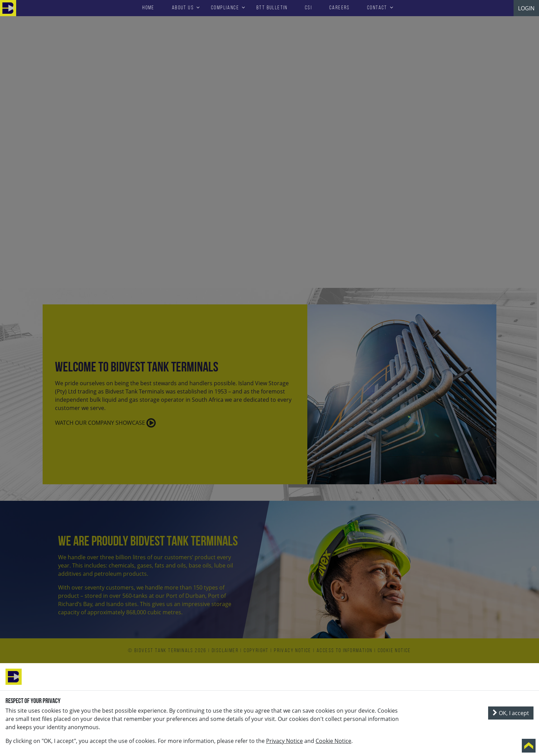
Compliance (225, 8)
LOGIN (526, 8)
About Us (183, 8)
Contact (377, 8)
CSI (309, 8)
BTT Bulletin (272, 8)
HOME (148, 8)
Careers (340, 8)
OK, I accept (511, 713)
